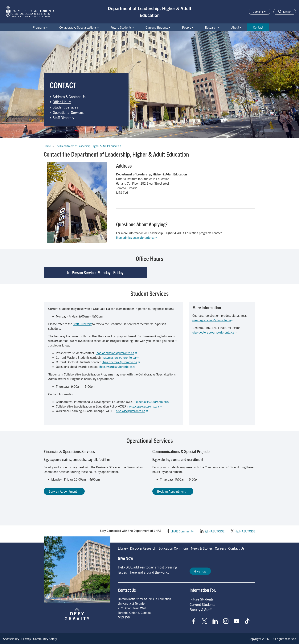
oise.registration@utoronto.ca (213, 320)
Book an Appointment (64, 491)
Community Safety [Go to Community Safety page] (45, 639)
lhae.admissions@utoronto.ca (137, 237)
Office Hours (62, 102)
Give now (200, 571)
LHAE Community (182, 531)
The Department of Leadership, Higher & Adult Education (88, 146)
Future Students (121, 27)
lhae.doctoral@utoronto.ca (121, 362)
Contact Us (236, 548)
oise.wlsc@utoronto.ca (132, 411)
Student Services (65, 107)
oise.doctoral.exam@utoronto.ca (215, 332)
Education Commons (174, 548)
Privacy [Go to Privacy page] (26, 639)
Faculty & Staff (201, 609)
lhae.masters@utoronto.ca (120, 357)
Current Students (157, 27)
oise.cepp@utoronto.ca (146, 406)
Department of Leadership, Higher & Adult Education (149, 12)
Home (47, 146)
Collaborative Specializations (78, 27)
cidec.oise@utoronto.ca (153, 402)
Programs (39, 27)
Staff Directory (63, 117)
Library (123, 548)
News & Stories (202, 548)
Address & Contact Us (69, 96)
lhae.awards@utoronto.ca (117, 367)
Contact (258, 27)
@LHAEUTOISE (215, 531)
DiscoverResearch (143, 548)
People (187, 27)
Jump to (258, 12)
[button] (285, 12)
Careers (220, 548)
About (235, 27)
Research (211, 27)
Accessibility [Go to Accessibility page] (11, 639)
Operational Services (68, 112)
